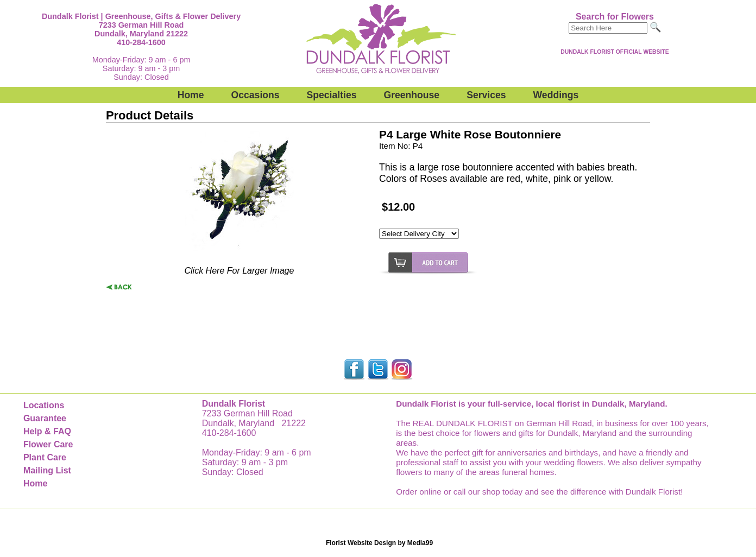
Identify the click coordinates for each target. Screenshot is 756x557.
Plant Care (45, 457)
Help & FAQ (47, 431)
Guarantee (45, 418)
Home (191, 95)
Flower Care (48, 444)
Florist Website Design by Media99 (379, 543)
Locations (44, 405)
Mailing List (47, 470)
